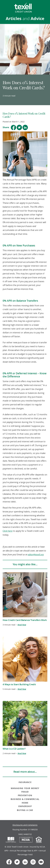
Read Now (22, 625)
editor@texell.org (36, 555)
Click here (8, 531)
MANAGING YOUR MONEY (25, 788)
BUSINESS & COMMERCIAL (25, 799)
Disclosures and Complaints (25, 825)
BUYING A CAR (25, 810)
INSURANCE (25, 782)
